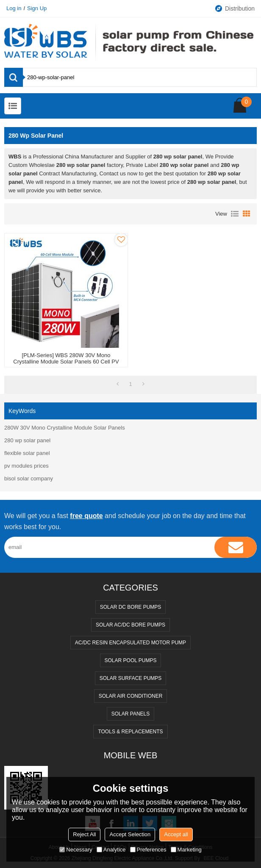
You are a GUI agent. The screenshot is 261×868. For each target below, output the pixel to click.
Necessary (76, 850)
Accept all (176, 834)
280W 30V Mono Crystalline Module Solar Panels (65, 428)
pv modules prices (26, 466)
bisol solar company (29, 478)
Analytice (111, 850)
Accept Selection (130, 834)
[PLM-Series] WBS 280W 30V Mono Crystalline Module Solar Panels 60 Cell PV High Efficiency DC (66, 362)
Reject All (84, 834)
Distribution (235, 8)
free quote (86, 516)
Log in (14, 8)
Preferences (148, 850)
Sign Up (37, 8)
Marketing (186, 850)
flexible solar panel (27, 453)
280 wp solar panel (27, 440)
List (235, 214)
